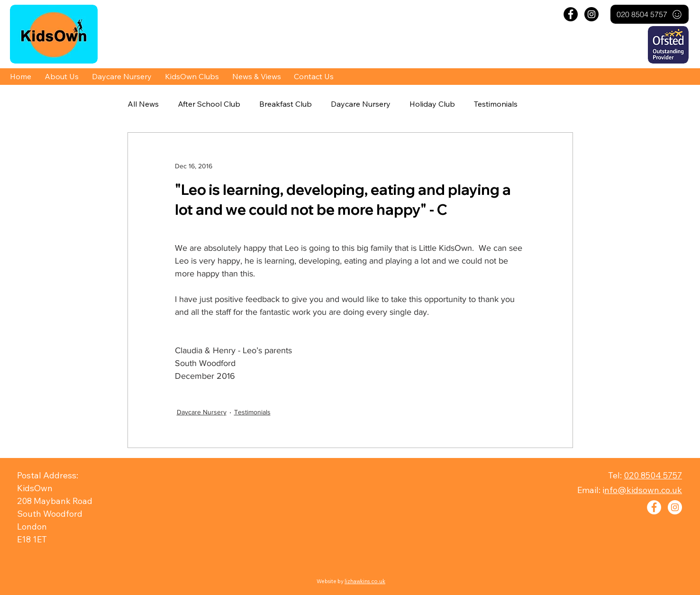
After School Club (209, 104)
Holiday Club (432, 104)
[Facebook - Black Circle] (571, 14)
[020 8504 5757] (650, 14)
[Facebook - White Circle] (654, 507)
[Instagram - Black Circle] (591, 14)
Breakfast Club (286, 104)
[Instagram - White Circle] (675, 507)
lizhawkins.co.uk (365, 581)
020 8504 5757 (653, 475)
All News (143, 104)
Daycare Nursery (361, 104)
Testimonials (496, 104)
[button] (62, 76)
